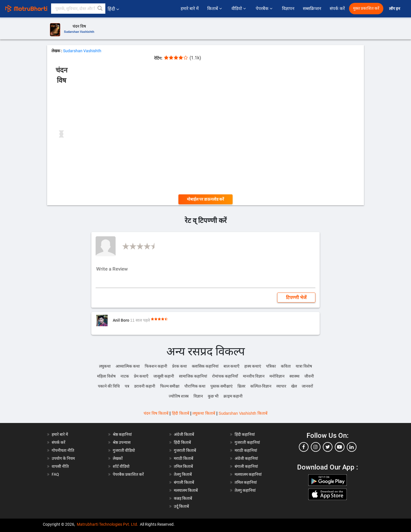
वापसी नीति (60, 466)
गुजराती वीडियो (124, 450)
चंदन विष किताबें (156, 413)
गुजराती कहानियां (247, 442)
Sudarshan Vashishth (79, 32)
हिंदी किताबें (181, 413)
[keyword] (78, 9)
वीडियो (239, 9)
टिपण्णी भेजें (296, 298)
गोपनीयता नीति (63, 450)
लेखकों (118, 458)
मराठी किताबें (184, 458)
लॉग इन (395, 9)
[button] (100, 9)
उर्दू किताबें (181, 506)
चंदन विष (79, 26)
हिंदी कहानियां (245, 434)
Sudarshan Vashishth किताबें (243, 413)
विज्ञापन (288, 9)
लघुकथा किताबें (204, 413)
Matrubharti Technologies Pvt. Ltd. (107, 524)
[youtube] (340, 447)
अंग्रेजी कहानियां (246, 458)
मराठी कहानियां (246, 450)
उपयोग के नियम (63, 458)
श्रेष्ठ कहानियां (122, 434)
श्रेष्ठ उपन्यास (122, 442)
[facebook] (304, 447)
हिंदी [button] (113, 9)
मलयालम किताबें (186, 490)
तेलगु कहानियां (245, 490)
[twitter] (328, 447)
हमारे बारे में (190, 9)
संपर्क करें (337, 9)
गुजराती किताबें (185, 450)
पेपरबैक (265, 9)
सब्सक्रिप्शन (312, 9)
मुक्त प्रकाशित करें (366, 8)
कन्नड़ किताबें (183, 498)
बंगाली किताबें (184, 482)
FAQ (55, 474)
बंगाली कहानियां (246, 466)
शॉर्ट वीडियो (121, 466)
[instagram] (316, 447)
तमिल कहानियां (246, 482)
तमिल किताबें (183, 466)
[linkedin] (352, 447)
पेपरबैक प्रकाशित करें (128, 474)
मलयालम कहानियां (248, 474)
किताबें (215, 9)
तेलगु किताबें (183, 474)
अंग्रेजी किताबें (184, 434)
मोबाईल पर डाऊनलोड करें (205, 199)
